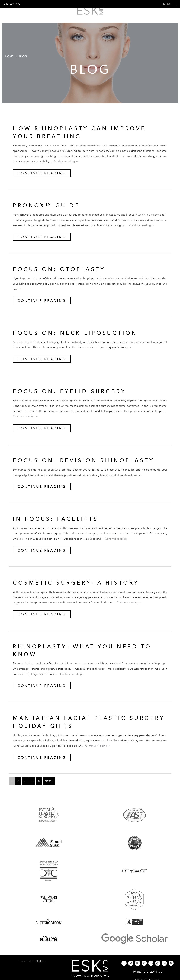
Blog (24, 59)
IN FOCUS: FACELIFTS (58, 521)
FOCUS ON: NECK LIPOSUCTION (79, 335)
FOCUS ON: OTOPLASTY (62, 272)
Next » (49, 783)
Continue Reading (42, 176)
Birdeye (40, 964)
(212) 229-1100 (14, 4)
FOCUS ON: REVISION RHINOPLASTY (88, 463)
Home (9, 59)
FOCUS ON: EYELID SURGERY (73, 394)
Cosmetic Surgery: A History (80, 585)
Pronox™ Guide (49, 208)
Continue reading (66, 164)
